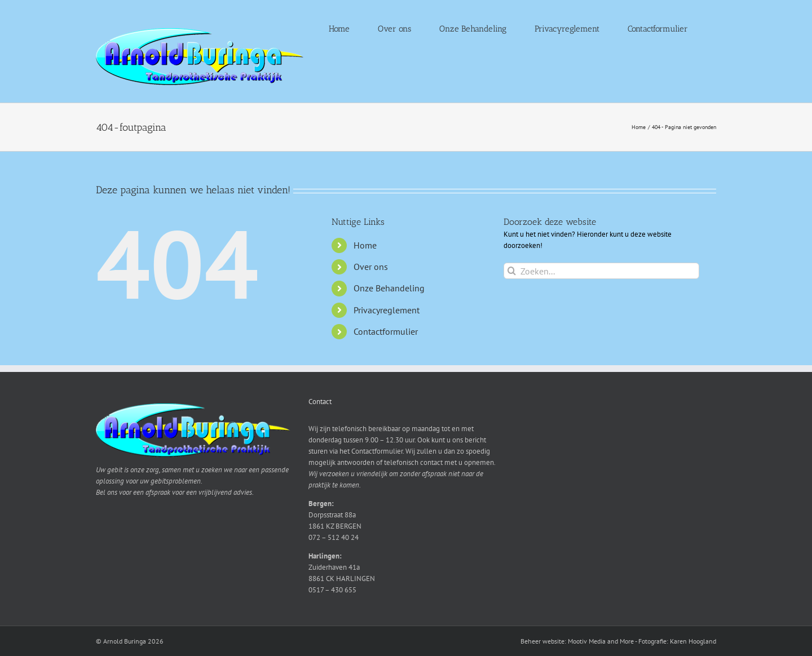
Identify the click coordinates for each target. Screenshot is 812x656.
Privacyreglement (387, 310)
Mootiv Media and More (601, 641)
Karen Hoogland (693, 641)
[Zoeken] (512, 271)
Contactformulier (386, 331)
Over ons (371, 267)
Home (365, 245)
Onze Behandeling (389, 288)
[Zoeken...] (601, 271)
